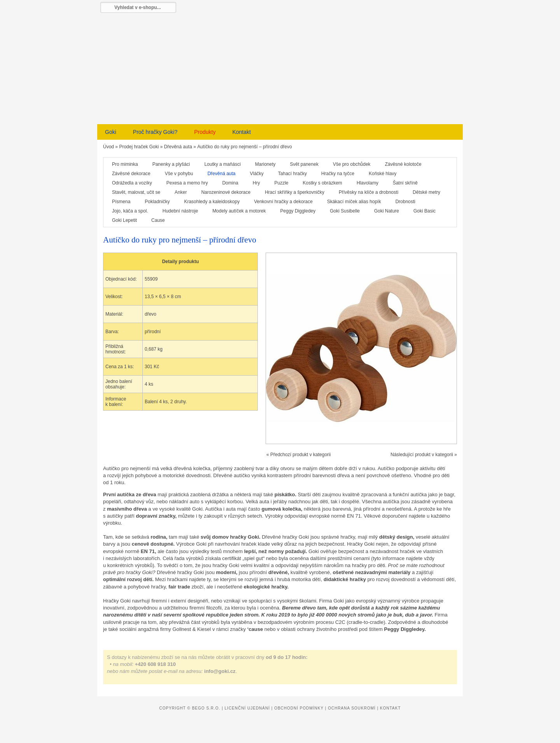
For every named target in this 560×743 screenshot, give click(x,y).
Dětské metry (426, 192)
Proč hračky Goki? (155, 132)
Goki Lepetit (124, 220)
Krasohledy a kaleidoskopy (212, 202)
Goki (111, 132)
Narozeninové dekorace (226, 192)
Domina (230, 183)
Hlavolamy (367, 183)
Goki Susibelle (345, 211)
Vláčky (257, 174)
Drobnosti (405, 202)
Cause (158, 220)
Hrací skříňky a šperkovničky (295, 192)
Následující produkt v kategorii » (424, 455)
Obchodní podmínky (299, 708)
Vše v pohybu (179, 174)
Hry (256, 183)
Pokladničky (157, 202)
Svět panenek (304, 164)
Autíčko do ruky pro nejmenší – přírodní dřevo (244, 147)
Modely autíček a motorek (239, 211)
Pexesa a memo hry (187, 183)
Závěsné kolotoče (403, 164)
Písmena (121, 202)
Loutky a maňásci (222, 164)
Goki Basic (424, 211)
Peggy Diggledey (298, 211)
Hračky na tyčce (338, 174)
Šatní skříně (405, 183)
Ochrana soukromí (352, 708)
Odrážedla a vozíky (132, 183)
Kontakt (241, 132)
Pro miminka (125, 164)
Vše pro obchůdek (352, 164)
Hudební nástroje (180, 211)
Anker (181, 192)
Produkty (205, 132)
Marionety (265, 164)
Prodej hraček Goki (139, 147)
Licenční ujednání (247, 708)
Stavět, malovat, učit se (136, 192)
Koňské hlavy (382, 174)
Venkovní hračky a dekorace (283, 202)
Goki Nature (387, 211)
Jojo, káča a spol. (130, 211)
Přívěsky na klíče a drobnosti (368, 192)
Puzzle (281, 183)
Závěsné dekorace (131, 174)
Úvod (108, 147)
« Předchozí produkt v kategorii (298, 455)
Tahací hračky (292, 174)
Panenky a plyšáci (171, 164)
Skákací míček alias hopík (354, 202)
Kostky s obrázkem (323, 183)
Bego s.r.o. (206, 708)
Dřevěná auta (178, 147)
